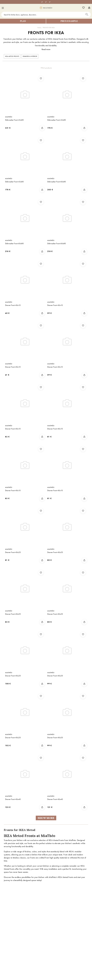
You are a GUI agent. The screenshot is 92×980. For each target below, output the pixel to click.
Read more (46, 49)
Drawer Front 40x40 (13, 799)
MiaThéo (9, 117)
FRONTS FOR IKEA (49, 28)
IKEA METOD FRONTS (12, 56)
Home (39, 28)
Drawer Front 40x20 (13, 552)
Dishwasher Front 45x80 (14, 120)
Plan (23, 21)
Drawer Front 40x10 (13, 305)
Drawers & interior (30, 56)
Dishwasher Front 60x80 (57, 182)
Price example (69, 21)
